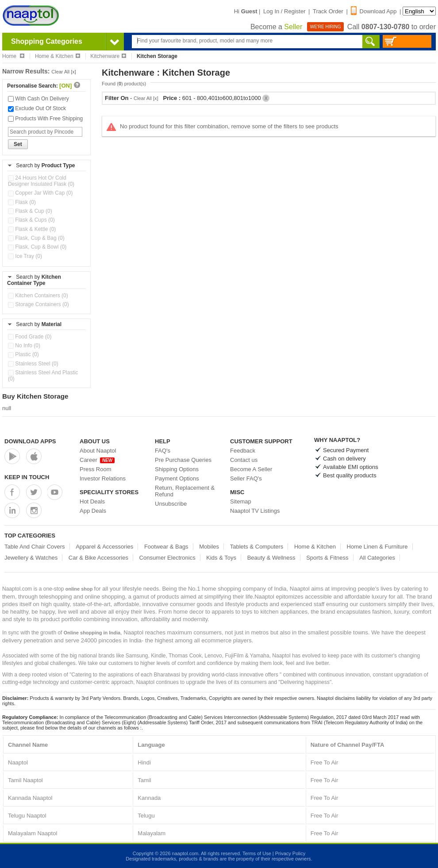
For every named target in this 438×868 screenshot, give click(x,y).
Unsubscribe (171, 504)
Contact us (244, 460)
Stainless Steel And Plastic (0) (43, 376)
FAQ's (163, 451)
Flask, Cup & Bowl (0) (37, 247)
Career (97, 460)
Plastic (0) (23, 354)
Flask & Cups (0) (31, 220)
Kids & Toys (221, 558)
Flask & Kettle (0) (32, 229)
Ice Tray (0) (25, 256)
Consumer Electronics (167, 558)
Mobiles (209, 547)
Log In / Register (284, 11)
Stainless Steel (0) (33, 364)
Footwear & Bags (166, 547)
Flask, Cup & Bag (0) (36, 238)
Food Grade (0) (30, 337)
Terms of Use (257, 853)
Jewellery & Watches (31, 558)
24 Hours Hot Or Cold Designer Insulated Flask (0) (41, 181)
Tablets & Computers (257, 547)
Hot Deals (92, 501)
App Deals (93, 511)
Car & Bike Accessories (98, 558)
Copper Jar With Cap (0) (40, 193)
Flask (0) (22, 202)
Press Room (96, 469)
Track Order (328, 11)
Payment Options (177, 478)
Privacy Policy (290, 853)
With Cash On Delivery (38, 99)
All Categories (377, 558)
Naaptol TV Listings (255, 511)
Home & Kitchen (58, 56)
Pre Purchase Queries (183, 460)
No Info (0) (24, 346)
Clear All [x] (64, 72)
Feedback (243, 451)
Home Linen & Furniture (377, 547)
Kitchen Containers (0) (38, 296)
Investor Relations (103, 478)
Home (13, 56)
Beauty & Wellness (271, 558)
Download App (374, 11)
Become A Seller (251, 469)
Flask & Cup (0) (30, 211)
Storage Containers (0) (38, 304)
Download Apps (30, 441)
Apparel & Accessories (104, 547)
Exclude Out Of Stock (37, 108)
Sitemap (241, 501)
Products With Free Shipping (45, 119)
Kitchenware (108, 56)
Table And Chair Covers (35, 547)
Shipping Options (177, 469)
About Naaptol (98, 451)
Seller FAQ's (246, 478)
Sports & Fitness (327, 558)
